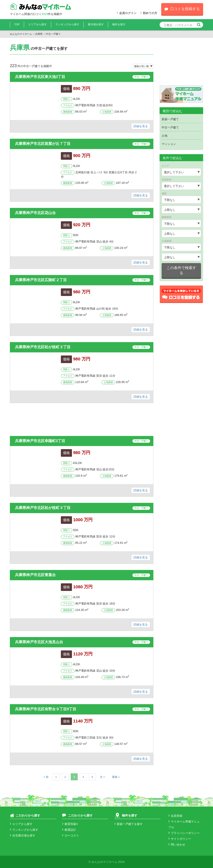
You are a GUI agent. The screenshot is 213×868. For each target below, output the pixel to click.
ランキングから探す (67, 24)
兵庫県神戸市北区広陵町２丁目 (41, 280)
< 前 (46, 777)
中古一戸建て (141, 77)
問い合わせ (177, 845)
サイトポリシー (180, 839)
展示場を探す (96, 24)
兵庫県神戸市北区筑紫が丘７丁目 (43, 144)
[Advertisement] (82, 419)
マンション (169, 144)
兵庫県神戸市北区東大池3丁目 (40, 77)
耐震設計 (69, 830)
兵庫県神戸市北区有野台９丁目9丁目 (46, 709)
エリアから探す (38, 24)
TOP (17, 24)
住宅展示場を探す (23, 835)
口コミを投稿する (182, 9)
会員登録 (175, 816)
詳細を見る (141, 126)
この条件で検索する (181, 270)
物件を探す (119, 24)
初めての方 (149, 13)
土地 (164, 136)
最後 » (116, 777)
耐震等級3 (70, 824)
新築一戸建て (170, 119)
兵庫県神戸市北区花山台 (35, 213)
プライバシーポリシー (184, 833)
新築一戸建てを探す (128, 824)
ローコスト (71, 835)
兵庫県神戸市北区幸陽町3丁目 (40, 441)
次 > (102, 777)
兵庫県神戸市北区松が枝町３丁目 (43, 347)
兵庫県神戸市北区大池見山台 (39, 642)
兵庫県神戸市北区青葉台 (35, 575)
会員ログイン (127, 13)
